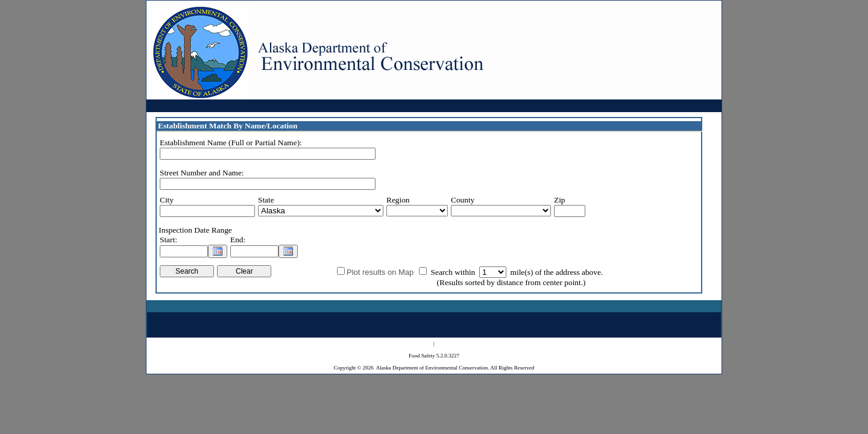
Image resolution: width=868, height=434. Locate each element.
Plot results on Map (380, 272)
